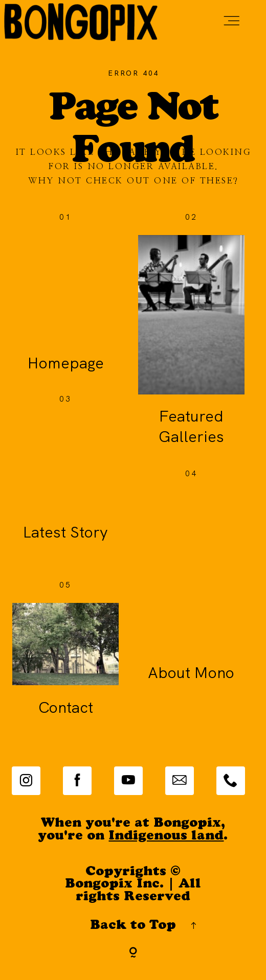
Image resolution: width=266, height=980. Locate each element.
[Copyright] (133, 953)
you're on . (133, 837)
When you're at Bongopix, (133, 824)
